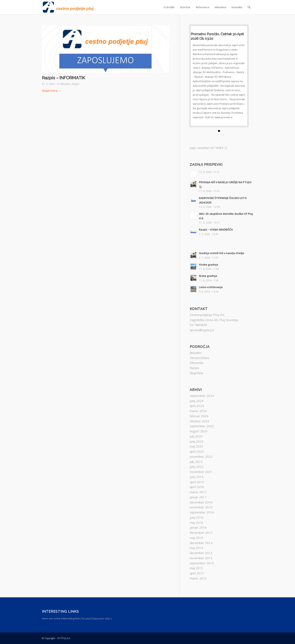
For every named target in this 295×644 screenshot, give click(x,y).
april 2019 (197, 482)
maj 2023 (196, 446)
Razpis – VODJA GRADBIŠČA (216, 229)
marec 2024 (198, 411)
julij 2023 (196, 436)
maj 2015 (196, 538)
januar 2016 (198, 527)
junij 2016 (197, 517)
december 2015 (201, 533)
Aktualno (65, 84)
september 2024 (202, 396)
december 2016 (201, 502)
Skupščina (196, 373)
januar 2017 (198, 497)
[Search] (249, 7)
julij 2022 (196, 462)
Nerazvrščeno (200, 358)
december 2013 (201, 553)
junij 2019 (197, 477)
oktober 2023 (199, 421)
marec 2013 (198, 578)
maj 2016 (196, 522)
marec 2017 (198, 492)
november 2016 (201, 507)
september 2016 (202, 512)
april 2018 (197, 487)
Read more (52, 91)
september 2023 (202, 426)
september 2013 (202, 563)
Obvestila (196, 363)
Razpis (75, 84)
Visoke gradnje (209, 265)
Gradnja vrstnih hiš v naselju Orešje (222, 253)
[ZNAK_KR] (68, 7)
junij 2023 (197, 441)
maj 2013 (196, 568)
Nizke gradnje (208, 276)
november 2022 (201, 457)
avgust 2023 (199, 431)
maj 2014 (196, 548)
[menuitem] (169, 7)
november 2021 (201, 472)
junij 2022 (197, 467)
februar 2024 (199, 416)
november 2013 (201, 558)
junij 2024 (197, 401)
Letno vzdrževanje (211, 287)
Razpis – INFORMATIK (64, 78)
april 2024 (197, 406)
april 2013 (197, 573)
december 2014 (201, 543)
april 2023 (197, 451)
